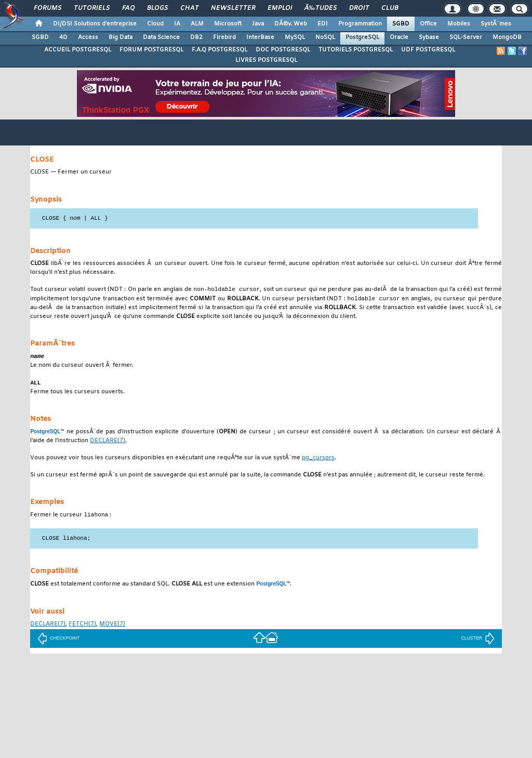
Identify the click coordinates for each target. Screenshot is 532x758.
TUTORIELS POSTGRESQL (356, 50)
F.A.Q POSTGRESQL (220, 50)
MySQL (295, 37)
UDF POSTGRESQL (428, 50)
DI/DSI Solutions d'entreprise (95, 24)
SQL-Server (466, 37)
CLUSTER (478, 641)
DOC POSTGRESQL (283, 50)
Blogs (157, 8)
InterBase (260, 37)
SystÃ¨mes (496, 24)
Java (258, 24)
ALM (197, 24)
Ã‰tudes (321, 8)
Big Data (121, 37)
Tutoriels (92, 8)
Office (428, 24)
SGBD (401, 24)
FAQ (128, 8)
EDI (323, 24)
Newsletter (233, 8)
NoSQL (325, 37)
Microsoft (228, 24)
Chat (189, 8)
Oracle (399, 37)
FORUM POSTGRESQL (151, 50)
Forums (48, 8)
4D (63, 37)
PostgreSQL (362, 37)
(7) (108, 443)
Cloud (155, 24)
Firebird (224, 37)
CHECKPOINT (58, 641)
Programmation (360, 24)
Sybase (429, 37)
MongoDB (507, 37)
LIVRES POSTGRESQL (266, 60)
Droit (359, 8)
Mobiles (459, 24)
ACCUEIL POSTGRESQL (78, 50)
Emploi (280, 8)
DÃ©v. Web (291, 24)
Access (88, 37)
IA (177, 24)
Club (390, 8)
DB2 (196, 37)
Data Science (161, 37)
